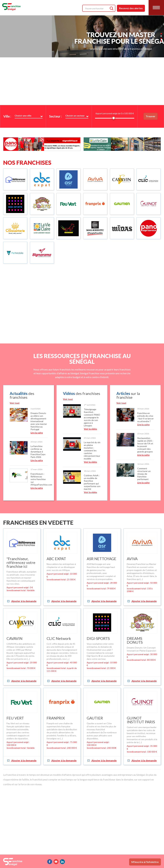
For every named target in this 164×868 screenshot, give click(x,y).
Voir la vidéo (90, 429)
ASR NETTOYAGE (101, 559)
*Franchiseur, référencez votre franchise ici (21, 562)
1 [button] (161, 17)
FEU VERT (15, 718)
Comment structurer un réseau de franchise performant (144, 474)
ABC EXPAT (56, 559)
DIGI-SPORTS (98, 638)
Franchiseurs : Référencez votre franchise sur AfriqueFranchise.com (41, 479)
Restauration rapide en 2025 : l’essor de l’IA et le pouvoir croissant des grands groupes (145, 445)
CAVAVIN (14, 638)
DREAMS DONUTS (135, 640)
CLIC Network (59, 638)
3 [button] (161, 21)
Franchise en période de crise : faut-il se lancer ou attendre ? (145, 417)
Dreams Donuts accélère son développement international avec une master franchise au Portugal (39, 421)
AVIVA (132, 559)
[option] (29, 443)
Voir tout (15, 403)
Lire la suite (37, 433)
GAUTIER (95, 718)
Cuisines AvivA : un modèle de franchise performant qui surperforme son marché (92, 482)
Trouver (151, 116)
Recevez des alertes (131, 8)
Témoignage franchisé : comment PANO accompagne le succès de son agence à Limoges (92, 417)
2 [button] (161, 19)
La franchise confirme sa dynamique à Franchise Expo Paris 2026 (38, 452)
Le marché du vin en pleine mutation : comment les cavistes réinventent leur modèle (92, 450)
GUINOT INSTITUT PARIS (141, 720)
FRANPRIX (56, 718)
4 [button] (161, 24)
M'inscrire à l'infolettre (145, 862)
